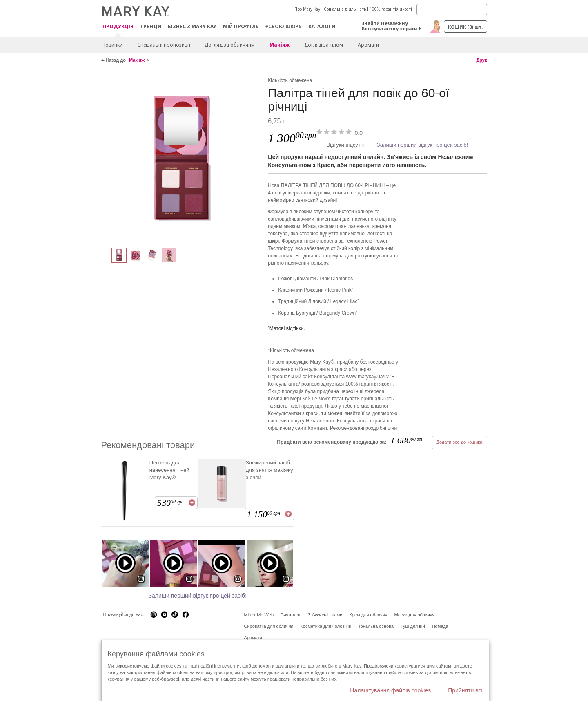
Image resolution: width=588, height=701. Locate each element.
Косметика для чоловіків (325, 626)
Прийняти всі (465, 690)
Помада (440, 626)
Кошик (465, 27)
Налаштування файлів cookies (390, 690)
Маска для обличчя (414, 615)
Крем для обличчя (368, 615)
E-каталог (291, 615)
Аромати (368, 45)
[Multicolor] (182, 158)
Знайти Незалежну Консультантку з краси (390, 26)
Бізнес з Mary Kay (192, 26)
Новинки (112, 45)
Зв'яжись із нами (325, 615)
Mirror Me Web (259, 615)
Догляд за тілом (324, 45)
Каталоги (322, 26)
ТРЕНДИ (151, 26)
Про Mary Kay (307, 9)
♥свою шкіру (284, 26)
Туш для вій (413, 626)
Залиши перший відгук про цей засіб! (422, 145)
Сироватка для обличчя (269, 626)
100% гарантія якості (391, 9)
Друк (481, 60)
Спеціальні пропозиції (164, 45)
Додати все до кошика (459, 442)
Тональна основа (376, 626)
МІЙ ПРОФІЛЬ (241, 26)
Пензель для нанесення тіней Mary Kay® (169, 470)
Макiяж (280, 45)
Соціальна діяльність (345, 9)
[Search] (452, 10)
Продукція (118, 27)
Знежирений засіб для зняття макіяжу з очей (269, 470)
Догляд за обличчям (230, 45)
